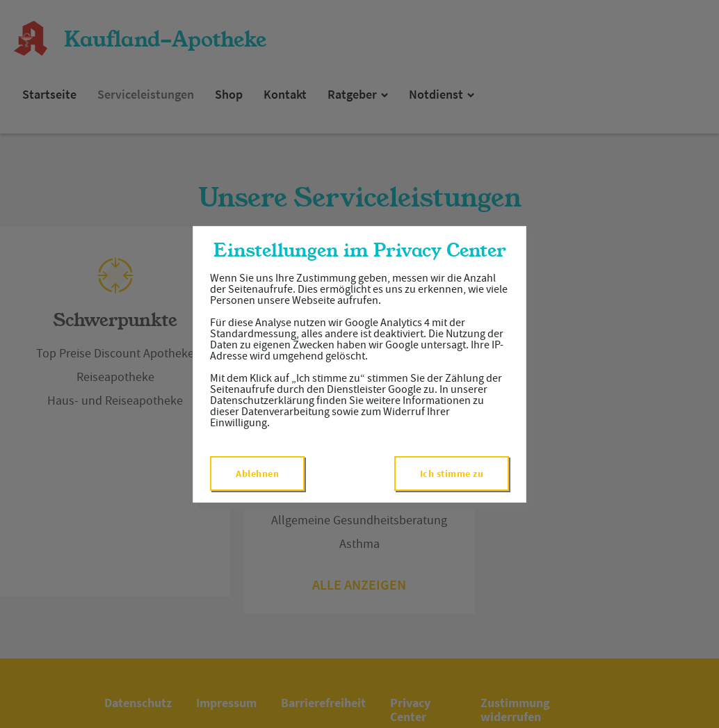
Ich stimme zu (452, 474)
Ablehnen (257, 474)
